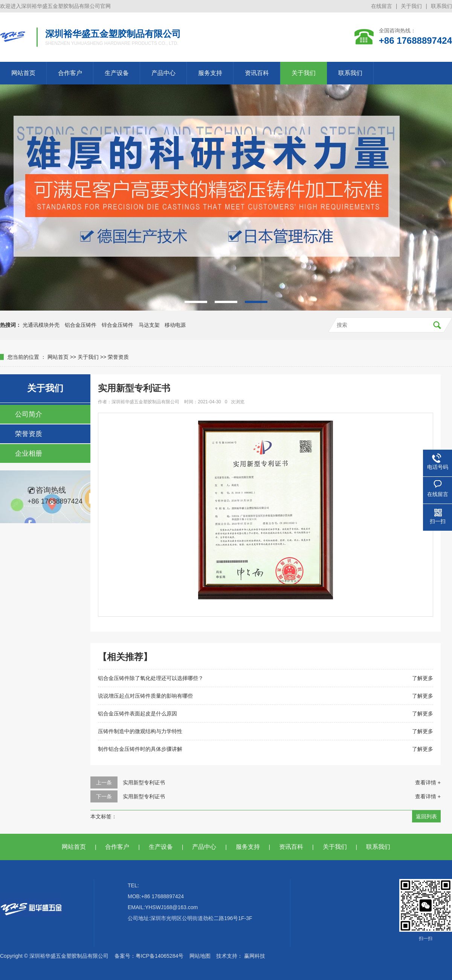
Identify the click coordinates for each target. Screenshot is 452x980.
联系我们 (441, 6)
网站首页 (23, 73)
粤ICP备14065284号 (160, 956)
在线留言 (382, 6)
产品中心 (163, 73)
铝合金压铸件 (81, 325)
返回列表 (426, 816)
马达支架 (149, 325)
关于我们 (411, 6)
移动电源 (175, 325)
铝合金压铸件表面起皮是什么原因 (137, 714)
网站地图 (200, 956)
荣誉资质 (118, 357)
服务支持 (210, 73)
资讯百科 (257, 73)
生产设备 (117, 73)
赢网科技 (255, 956)
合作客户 (70, 73)
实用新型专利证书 (144, 782)
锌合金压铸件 (118, 325)
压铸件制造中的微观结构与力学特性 (140, 731)
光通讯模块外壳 (41, 325)
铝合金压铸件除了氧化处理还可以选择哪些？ (151, 678)
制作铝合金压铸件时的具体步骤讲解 (140, 749)
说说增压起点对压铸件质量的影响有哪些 (145, 696)
